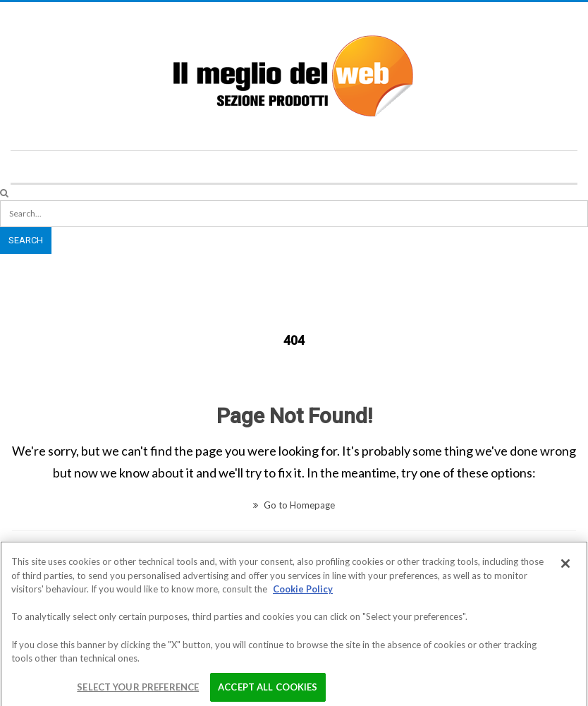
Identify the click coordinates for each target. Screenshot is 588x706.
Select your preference (138, 690)
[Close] (565, 568)
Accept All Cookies (268, 690)
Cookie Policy (303, 593)
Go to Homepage (294, 505)
